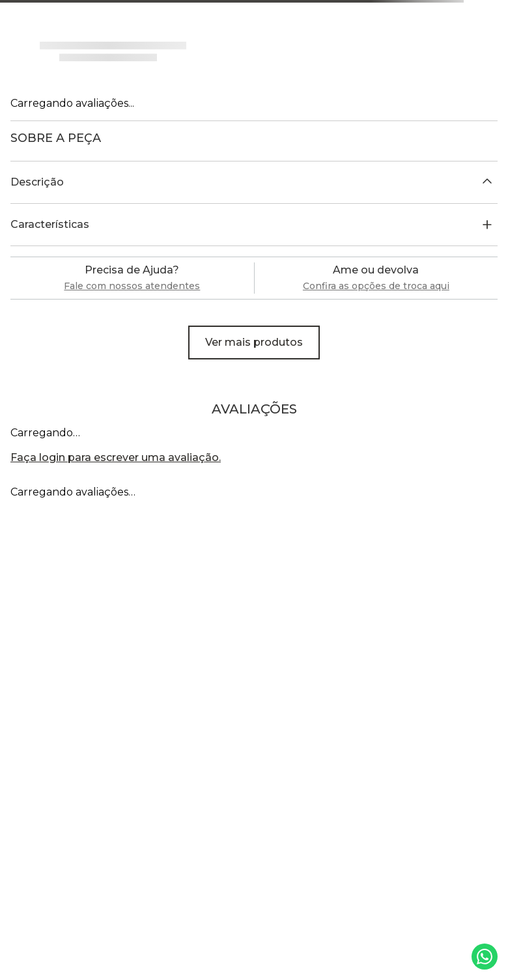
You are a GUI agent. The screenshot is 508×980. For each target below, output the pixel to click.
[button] (254, 182)
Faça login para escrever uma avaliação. (116, 457)
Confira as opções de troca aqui (376, 286)
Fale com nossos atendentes (132, 286)
